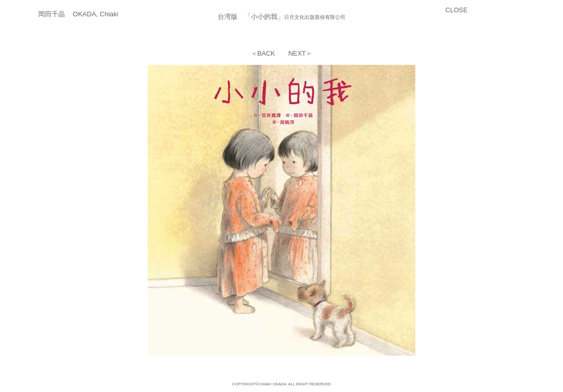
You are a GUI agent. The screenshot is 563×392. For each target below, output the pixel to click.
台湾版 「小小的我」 (251, 17)
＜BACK (263, 53)
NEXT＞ (300, 53)
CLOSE (456, 10)
